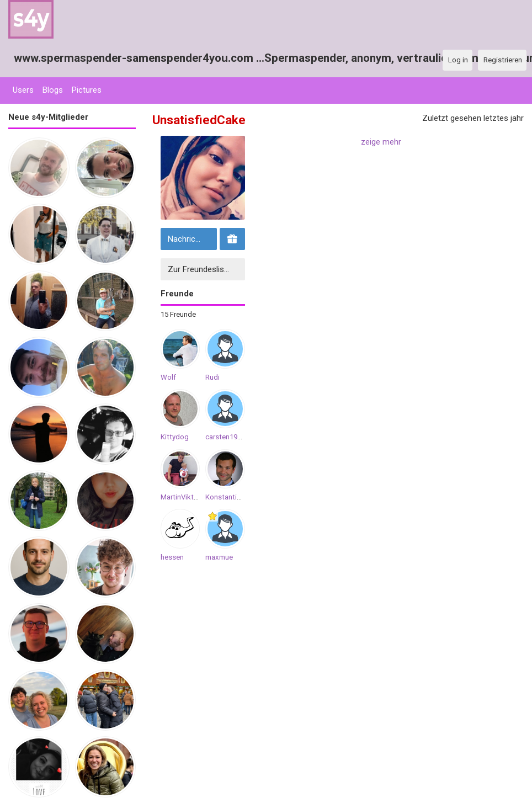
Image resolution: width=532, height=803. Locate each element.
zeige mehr (381, 142)
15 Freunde (178, 314)
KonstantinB (225, 497)
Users (23, 90)
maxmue (219, 557)
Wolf (168, 377)
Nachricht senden (191, 239)
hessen (172, 557)
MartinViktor (180, 497)
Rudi (212, 377)
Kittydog (175, 437)
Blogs (53, 90)
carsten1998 (225, 437)
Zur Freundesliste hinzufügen (205, 269)
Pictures (87, 90)
